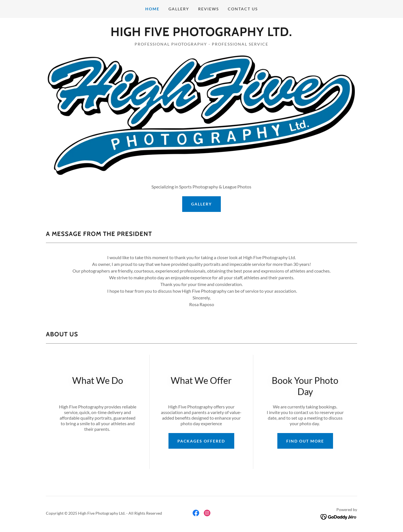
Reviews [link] (208, 9)
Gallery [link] (179, 9)
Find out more (305, 441)
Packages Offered (201, 441)
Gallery (201, 204)
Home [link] (152, 9)
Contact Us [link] (243, 9)
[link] (201, 34)
